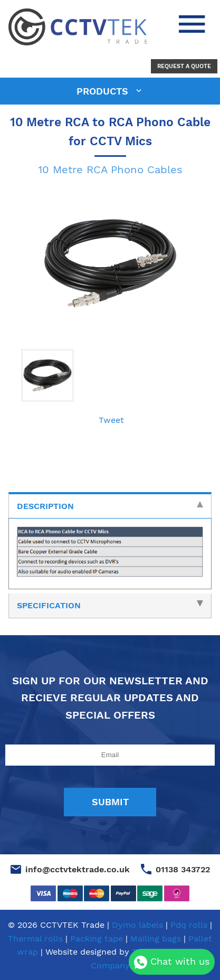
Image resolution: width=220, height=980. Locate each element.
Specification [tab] (110, 605)
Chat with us (172, 962)
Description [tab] (110, 506)
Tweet (111, 420)
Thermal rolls (35, 939)
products (104, 91)
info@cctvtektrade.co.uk (78, 869)
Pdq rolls (189, 925)
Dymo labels (137, 925)
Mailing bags (156, 939)
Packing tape (97, 939)
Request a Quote (184, 66)
